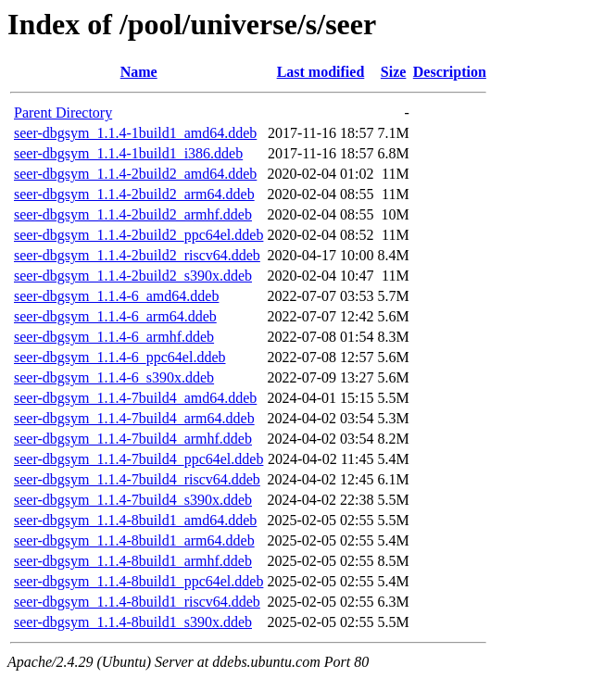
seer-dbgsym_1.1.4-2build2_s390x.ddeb (133, 276)
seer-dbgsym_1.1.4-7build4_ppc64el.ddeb (138, 459)
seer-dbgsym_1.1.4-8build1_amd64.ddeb (135, 520)
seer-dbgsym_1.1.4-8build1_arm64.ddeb (134, 540)
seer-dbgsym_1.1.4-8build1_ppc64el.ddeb (138, 581)
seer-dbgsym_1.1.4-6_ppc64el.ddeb (120, 357)
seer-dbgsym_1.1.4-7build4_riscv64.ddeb (137, 479)
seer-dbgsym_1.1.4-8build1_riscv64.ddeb (137, 602)
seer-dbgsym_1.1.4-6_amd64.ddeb (116, 296)
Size (394, 72)
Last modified (321, 72)
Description (450, 72)
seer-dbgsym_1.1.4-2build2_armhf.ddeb (133, 214)
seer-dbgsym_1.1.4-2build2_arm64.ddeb (134, 194)
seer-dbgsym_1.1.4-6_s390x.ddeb (114, 377)
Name (139, 72)
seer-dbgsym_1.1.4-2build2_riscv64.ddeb (137, 255)
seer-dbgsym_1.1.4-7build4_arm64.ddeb (134, 418)
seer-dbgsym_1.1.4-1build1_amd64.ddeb (135, 133)
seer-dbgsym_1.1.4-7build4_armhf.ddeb (133, 439)
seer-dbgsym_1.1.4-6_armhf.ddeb (114, 337)
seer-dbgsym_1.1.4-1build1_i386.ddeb (128, 153)
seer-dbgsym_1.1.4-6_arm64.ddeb (115, 316)
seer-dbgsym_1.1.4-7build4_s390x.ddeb (133, 500)
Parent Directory (63, 113)
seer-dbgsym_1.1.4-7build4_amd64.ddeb (135, 398)
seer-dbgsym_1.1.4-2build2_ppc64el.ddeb (138, 235)
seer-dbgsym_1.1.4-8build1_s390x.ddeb (133, 622)
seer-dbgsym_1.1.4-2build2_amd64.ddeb (135, 174)
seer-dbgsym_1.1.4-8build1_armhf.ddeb (133, 561)
